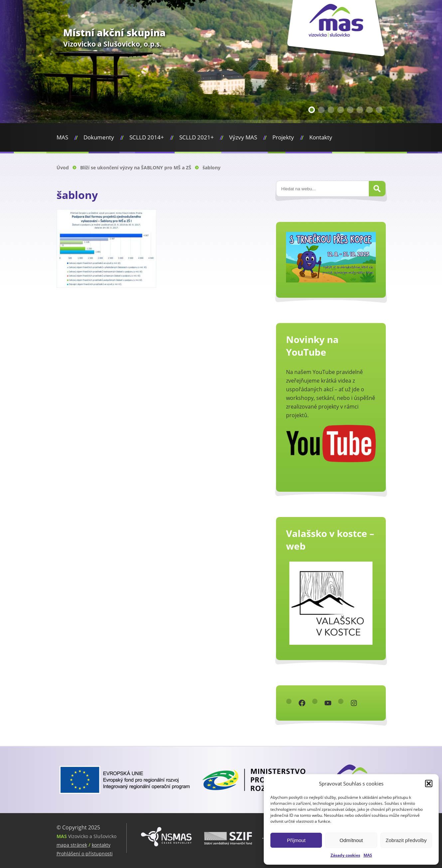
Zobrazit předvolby (406, 840)
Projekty (283, 137)
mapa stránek (72, 845)
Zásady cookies (345, 855)
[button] (429, 783)
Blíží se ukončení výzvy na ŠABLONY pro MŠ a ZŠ (136, 168)
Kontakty (321, 137)
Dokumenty (99, 137)
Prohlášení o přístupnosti (85, 854)
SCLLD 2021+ (197, 137)
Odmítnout (351, 840)
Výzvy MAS (243, 137)
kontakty (101, 845)
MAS (368, 855)
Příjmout (296, 840)
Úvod (63, 168)
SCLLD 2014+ (147, 137)
